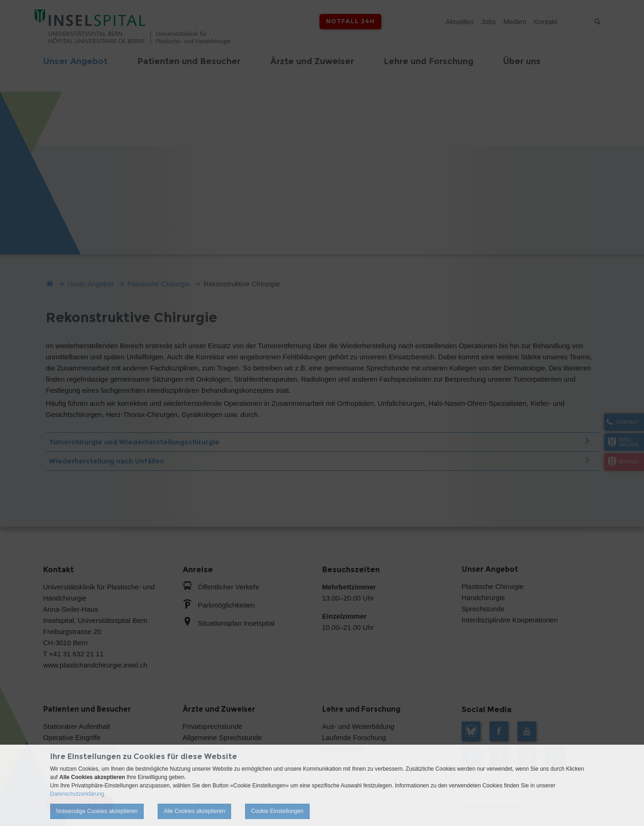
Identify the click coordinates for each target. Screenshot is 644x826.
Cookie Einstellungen (277, 811)
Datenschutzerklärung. (78, 794)
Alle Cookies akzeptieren (194, 811)
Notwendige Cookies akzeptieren (97, 811)
